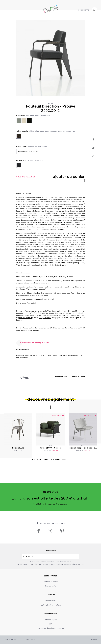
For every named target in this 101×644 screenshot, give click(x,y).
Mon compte (83, 10)
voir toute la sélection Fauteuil (48, 459)
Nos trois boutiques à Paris (51, 605)
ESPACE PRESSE (10, 640)
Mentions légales (51, 620)
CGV (83, 564)
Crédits (94, 640)
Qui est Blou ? (51, 601)
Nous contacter (51, 586)
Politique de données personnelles (51, 628)
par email (33, 355)
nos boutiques (22, 358)
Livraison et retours (51, 582)
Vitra (51, 103)
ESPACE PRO (30, 640)
